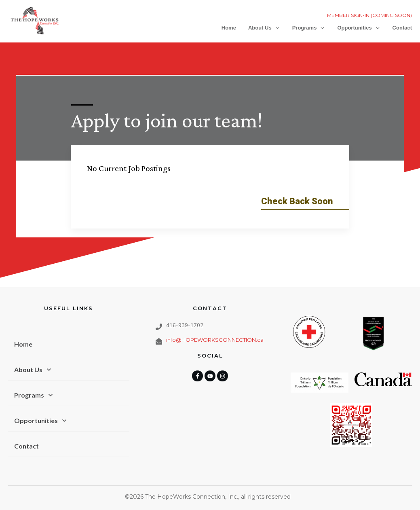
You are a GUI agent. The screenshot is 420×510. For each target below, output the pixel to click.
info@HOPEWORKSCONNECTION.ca (215, 326)
